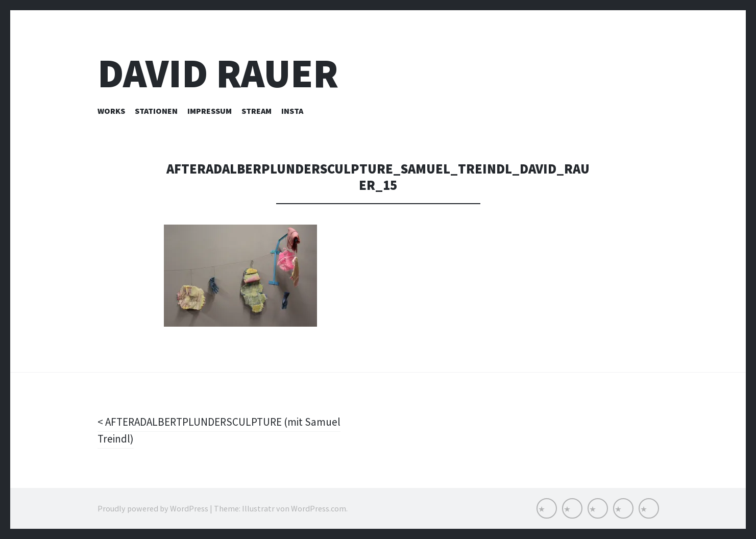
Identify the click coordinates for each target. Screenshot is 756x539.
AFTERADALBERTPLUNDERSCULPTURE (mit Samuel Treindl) (224, 430)
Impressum (210, 111)
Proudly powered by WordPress (153, 508)
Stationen (156, 111)
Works (111, 111)
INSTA (292, 111)
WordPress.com (319, 508)
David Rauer (218, 73)
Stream (257, 111)
